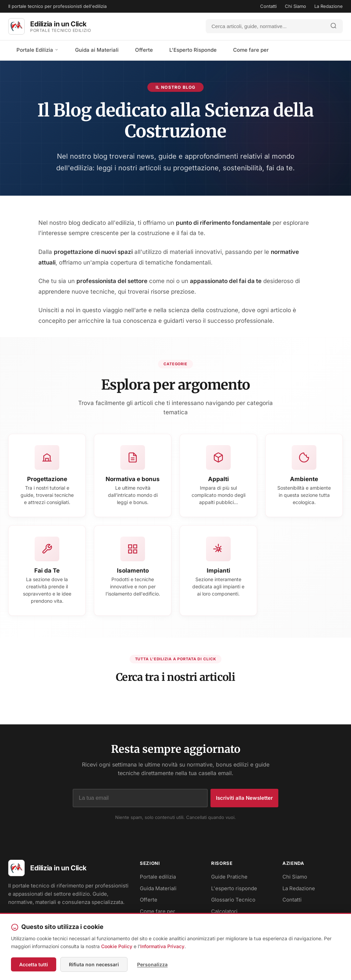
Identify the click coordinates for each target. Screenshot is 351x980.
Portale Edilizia (38, 50)
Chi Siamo (295, 6)
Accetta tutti (34, 964)
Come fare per (251, 50)
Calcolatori (224, 911)
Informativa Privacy (162, 946)
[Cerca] (265, 26)
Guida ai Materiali (97, 50)
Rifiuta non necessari (94, 964)
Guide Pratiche (229, 877)
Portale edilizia (158, 877)
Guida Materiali (158, 888)
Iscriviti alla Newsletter (244, 798)
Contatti (268, 6)
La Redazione (329, 6)
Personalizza (152, 964)
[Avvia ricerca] (334, 26)
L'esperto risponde (234, 888)
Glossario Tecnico (233, 900)
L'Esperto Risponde (193, 50)
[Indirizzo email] (140, 798)
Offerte (144, 50)
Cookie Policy (117, 946)
